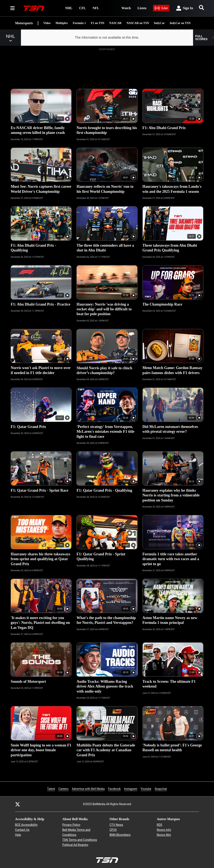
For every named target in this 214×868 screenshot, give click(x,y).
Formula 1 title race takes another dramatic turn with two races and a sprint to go (171, 559)
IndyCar (159, 23)
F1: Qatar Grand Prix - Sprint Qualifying (101, 556)
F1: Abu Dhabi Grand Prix (164, 128)
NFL (96, 8)
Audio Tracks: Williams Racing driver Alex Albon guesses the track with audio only (105, 686)
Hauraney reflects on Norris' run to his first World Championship (105, 189)
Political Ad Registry (75, 845)
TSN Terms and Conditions (80, 840)
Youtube (146, 789)
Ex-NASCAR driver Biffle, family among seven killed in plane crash (38, 130)
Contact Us (22, 830)
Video (47, 23)
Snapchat (161, 789)
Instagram (131, 789)
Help (18, 835)
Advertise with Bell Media (88, 789)
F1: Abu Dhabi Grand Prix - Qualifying (33, 248)
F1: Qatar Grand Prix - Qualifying (104, 490)
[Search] (201, 8)
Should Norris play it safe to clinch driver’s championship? (104, 370)
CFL (83, 8)
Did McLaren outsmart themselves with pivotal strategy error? (170, 429)
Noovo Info (164, 830)
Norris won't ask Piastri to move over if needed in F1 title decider (41, 370)
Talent (51, 789)
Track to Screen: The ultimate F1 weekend (169, 684)
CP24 (113, 830)
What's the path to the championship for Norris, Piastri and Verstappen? (106, 620)
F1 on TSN (98, 23)
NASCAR (115, 23)
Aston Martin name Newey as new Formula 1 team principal (170, 620)
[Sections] (13, 8)
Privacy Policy (71, 825)
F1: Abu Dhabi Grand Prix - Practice (40, 304)
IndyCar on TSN (180, 23)
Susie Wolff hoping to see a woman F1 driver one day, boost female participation (41, 750)
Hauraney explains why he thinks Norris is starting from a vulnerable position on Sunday (171, 495)
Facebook (114, 789)
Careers (64, 789)
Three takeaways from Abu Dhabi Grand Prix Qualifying (170, 248)
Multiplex (62, 23)
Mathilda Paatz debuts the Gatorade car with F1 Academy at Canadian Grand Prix (106, 750)
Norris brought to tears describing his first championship (107, 130)
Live (161, 8)
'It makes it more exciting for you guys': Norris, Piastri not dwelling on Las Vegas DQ (40, 623)
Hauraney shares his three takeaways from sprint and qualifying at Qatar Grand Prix (40, 559)
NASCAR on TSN (138, 23)
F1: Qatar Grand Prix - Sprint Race (39, 490)
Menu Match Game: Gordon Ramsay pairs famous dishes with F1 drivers (173, 370)
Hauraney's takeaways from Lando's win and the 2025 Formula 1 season (172, 189)
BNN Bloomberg (120, 835)
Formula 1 (79, 23)
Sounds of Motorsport (28, 681)
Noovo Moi (164, 835)
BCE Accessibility (26, 825)
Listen (142, 8)
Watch (126, 8)
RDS (159, 825)
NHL (69, 8)
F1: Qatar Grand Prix (28, 427)
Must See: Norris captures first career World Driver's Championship (41, 189)
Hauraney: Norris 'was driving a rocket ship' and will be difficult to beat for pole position (104, 309)
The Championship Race (162, 304)
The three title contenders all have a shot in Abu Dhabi (105, 248)
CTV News (116, 825)
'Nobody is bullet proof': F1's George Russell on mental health (172, 748)
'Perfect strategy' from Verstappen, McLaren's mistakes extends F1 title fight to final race (105, 432)
